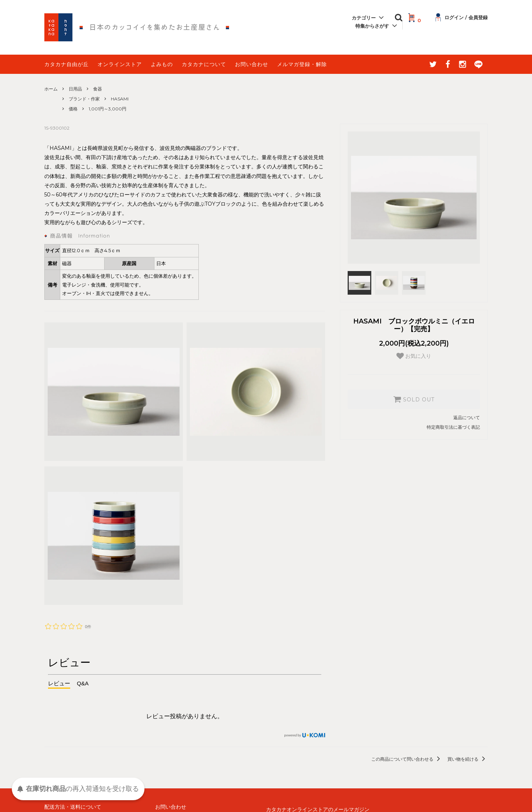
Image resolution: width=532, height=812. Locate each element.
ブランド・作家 (84, 99)
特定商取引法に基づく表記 (453, 427)
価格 (73, 109)
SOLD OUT (414, 399)
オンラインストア (120, 64)
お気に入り (414, 356)
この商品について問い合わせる (407, 759)
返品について (467, 417)
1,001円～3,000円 (108, 109)
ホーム (51, 89)
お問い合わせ (252, 64)
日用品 (75, 89)
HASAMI (120, 99)
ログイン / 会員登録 (462, 17)
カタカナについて (204, 64)
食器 (98, 89)
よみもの (162, 64)
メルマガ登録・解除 (302, 64)
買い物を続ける (468, 759)
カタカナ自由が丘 (66, 64)
